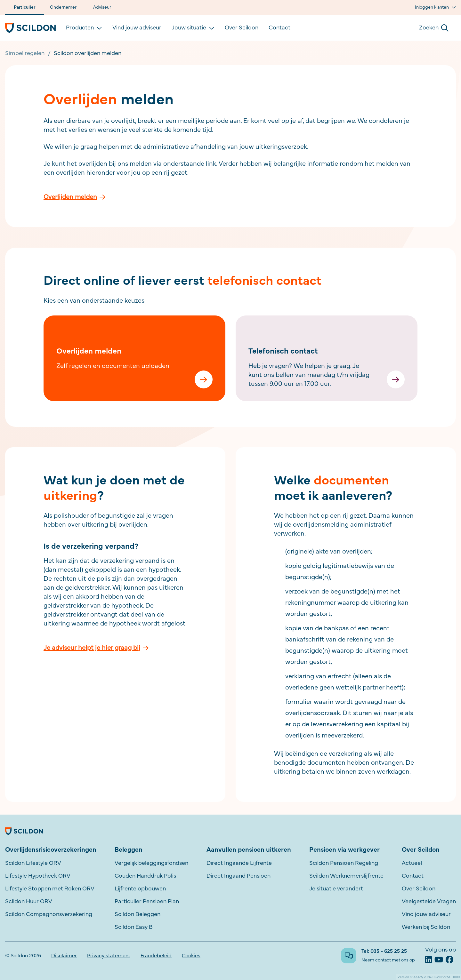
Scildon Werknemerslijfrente (346, 876)
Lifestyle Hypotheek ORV (38, 876)
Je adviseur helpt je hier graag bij (96, 648)
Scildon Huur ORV (29, 902)
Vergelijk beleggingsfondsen (151, 863)
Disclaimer (64, 956)
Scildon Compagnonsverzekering (49, 914)
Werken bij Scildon (426, 927)
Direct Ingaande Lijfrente (239, 863)
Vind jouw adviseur (137, 28)
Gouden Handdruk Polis (145, 876)
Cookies (191, 956)
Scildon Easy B (134, 927)
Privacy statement (109, 956)
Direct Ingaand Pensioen (239, 876)
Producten (84, 28)
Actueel (412, 863)
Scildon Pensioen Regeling (344, 863)
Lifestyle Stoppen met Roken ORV (50, 889)
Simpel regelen (25, 53)
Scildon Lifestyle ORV (33, 863)
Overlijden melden (74, 197)
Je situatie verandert (336, 889)
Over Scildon (242, 28)
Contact (279, 28)
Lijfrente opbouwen (140, 889)
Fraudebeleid (156, 956)
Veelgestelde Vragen (429, 902)
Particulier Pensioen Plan (147, 902)
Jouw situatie (193, 28)
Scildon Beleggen (137, 914)
